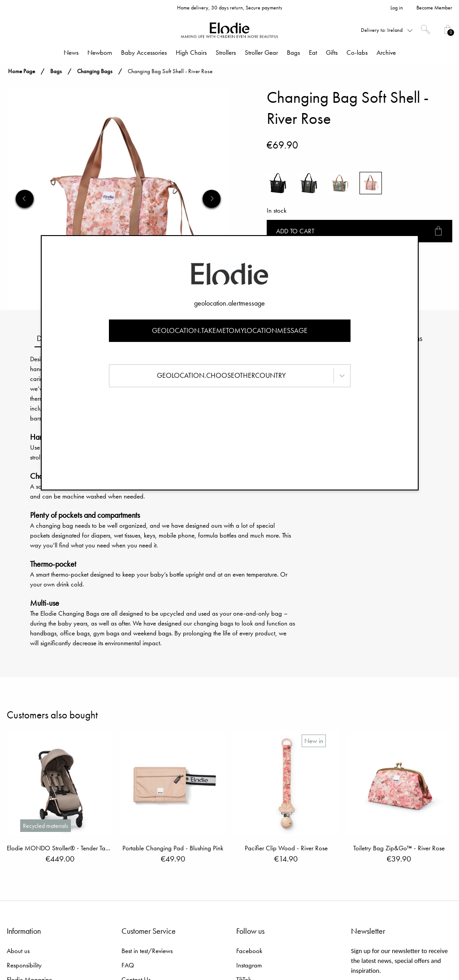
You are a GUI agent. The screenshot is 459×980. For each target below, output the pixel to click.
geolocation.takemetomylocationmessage (230, 330)
